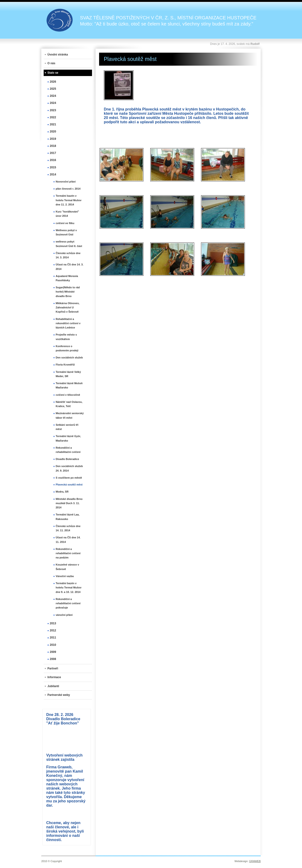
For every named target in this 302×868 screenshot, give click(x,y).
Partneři (53, 668)
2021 (53, 124)
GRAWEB (255, 861)
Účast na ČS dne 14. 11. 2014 (68, 540)
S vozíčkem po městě (69, 478)
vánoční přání (64, 615)
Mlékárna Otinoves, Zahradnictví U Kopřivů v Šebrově (68, 307)
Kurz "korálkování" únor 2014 (67, 214)
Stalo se (53, 73)
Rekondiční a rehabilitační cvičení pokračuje (68, 603)
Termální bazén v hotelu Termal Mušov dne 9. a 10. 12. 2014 (69, 587)
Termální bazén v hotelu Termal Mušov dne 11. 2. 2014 (69, 200)
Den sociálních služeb (69, 357)
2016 (53, 160)
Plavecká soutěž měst (69, 485)
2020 (53, 132)
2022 (53, 117)
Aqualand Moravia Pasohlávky (67, 278)
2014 (53, 174)
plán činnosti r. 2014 (68, 189)
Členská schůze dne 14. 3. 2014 (68, 255)
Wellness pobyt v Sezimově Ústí (66, 232)
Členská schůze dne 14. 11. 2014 (68, 528)
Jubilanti (53, 686)
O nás (51, 63)
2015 (53, 167)
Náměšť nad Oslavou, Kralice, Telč (69, 404)
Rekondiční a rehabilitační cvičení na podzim (68, 553)
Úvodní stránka (58, 55)
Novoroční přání (66, 182)
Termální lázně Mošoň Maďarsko (69, 385)
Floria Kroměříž (65, 365)
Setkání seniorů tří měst (67, 427)
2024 (53, 96)
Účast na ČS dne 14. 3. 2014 (69, 267)
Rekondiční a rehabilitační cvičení (68, 450)
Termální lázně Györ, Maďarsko (68, 438)
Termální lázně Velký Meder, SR (68, 374)
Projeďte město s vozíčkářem (66, 337)
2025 (53, 89)
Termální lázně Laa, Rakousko (68, 517)
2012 (53, 630)
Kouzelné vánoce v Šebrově (67, 567)
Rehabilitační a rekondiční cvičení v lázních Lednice (68, 323)
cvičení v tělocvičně (68, 395)
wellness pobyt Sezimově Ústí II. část (69, 244)
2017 (53, 153)
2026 (53, 82)
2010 (53, 645)
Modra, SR (62, 492)
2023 (53, 110)
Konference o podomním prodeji (67, 348)
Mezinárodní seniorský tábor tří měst (70, 415)
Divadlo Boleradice (67, 459)
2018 (53, 146)
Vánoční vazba (65, 576)
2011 (53, 638)
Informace (54, 677)
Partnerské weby (59, 695)
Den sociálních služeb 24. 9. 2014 (69, 468)
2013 (53, 623)
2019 (53, 139)
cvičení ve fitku (65, 223)
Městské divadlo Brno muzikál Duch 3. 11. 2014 (69, 503)
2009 (53, 652)
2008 (53, 659)
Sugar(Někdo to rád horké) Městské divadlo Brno (68, 292)
